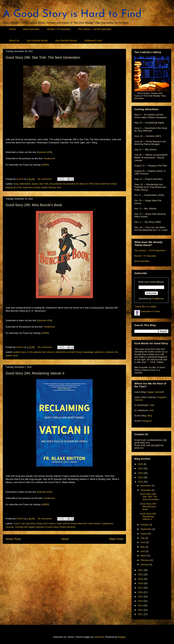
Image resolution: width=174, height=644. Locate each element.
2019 (141, 579)
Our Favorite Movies (66, 41)
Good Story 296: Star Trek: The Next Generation (43, 57)
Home (12, 29)
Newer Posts (13, 539)
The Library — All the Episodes (95, 29)
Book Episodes (31, 29)
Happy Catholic (155, 392)
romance (109, 352)
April (143, 551)
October (145, 525)
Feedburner (49, 158)
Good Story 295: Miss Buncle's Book (34, 205)
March (144, 556)
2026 (141, 464)
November (146, 490)
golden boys (20, 352)
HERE (45, 165)
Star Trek (44, 184)
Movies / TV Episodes (59, 29)
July (143, 538)
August (144, 534)
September (146, 529)
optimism (99, 352)
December (146, 486)
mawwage (88, 352)
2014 (141, 601)
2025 (141, 468)
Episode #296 (45, 152)
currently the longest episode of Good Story (37, 527)
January (145, 564)
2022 (141, 482)
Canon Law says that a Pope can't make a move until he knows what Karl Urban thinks (57, 523)
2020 (141, 574)
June (143, 542)
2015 (141, 597)
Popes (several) (68, 527)
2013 (141, 606)
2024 (141, 473)
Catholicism (107, 523)
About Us (14, 41)
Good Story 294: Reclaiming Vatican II (35, 373)
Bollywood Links (93, 41)
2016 (141, 592)
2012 (141, 610)
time (59, 187)
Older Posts (116, 539)
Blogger (122, 637)
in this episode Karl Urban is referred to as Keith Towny (54, 352)
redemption (25, 184)
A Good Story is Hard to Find (72, 14)
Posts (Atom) (71, 548)
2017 (141, 588)
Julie (152, 405)
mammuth (99, 637)
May (143, 547)
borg (16, 184)
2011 (141, 614)
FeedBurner (158, 299)
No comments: (45, 179)
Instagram (147, 421)
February (145, 560)
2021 (141, 570)
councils (10, 527)
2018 (141, 583)
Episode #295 (45, 320)
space (35, 184)
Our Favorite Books (37, 41)
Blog (150, 416)
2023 (141, 477)
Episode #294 (45, 492)
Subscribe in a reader (146, 306)
